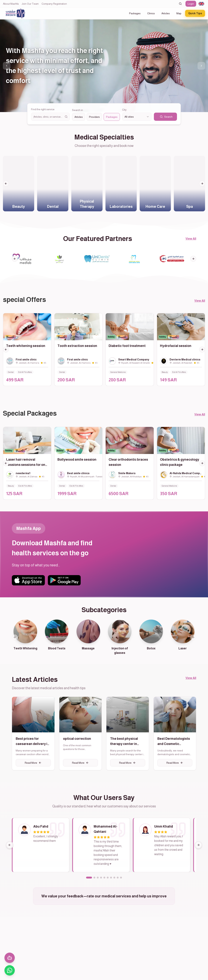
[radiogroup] (96, 117)
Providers (94, 117)
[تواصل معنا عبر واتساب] (10, 970)
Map (179, 13)
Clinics (151, 13)
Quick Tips (195, 13)
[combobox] (201, 4)
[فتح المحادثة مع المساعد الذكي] (10, 958)
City (124, 110)
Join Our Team (30, 4)
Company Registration (54, 4)
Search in (77, 110)
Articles (166, 13)
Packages (135, 13)
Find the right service (43, 109)
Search (166, 117)
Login (191, 4)
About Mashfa (11, 4)
